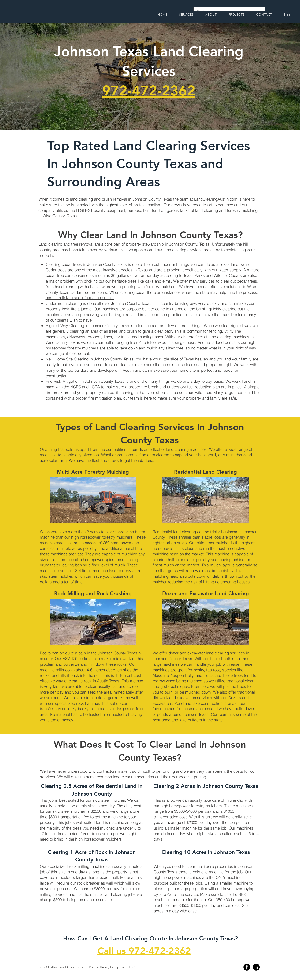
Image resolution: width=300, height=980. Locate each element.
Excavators (162, 703)
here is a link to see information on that (80, 298)
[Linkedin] (256, 967)
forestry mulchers (117, 537)
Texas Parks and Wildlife (205, 275)
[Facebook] (247, 967)
